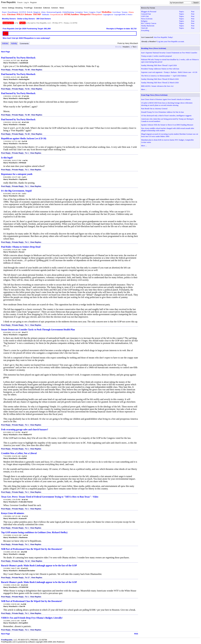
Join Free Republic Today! (163, 37)
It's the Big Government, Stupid (16, 191)
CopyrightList (108, 14)
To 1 (27, 153)
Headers (126, 47)
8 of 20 (24, 141)
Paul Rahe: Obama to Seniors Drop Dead (21, 247)
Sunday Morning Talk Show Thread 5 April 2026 (159, 65)
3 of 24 (25, 535)
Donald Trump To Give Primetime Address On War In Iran (162, 112)
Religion (144, 21)
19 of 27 (25, 432)
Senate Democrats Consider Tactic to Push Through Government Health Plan (38, 330)
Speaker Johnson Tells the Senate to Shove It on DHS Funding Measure (167, 125)
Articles (5, 43)
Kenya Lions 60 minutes (13, 513)
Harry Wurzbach (10, 63)
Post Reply (6, 70)
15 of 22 (25, 516)
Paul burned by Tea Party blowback (18, 58)
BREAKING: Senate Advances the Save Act (157, 86)
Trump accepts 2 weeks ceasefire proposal (156, 56)
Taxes (86, 12)
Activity (14, 43)
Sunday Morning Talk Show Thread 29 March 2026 (160, 79)
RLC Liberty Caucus (149, 23)
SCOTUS (23, 12)
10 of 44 (25, 500)
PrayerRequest (13, 12)
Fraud (99, 12)
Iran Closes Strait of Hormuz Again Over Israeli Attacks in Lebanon (166, 99)
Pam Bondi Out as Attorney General (154, 109)
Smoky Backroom (148, 26)
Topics (181, 12)
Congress (92, 12)
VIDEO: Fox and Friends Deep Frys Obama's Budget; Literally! (32, 618)
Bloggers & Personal (149, 12)
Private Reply (18, 70)
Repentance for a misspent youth (17, 174)
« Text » (134, 47)
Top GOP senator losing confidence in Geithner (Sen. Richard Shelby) (34, 532)
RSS (136, 634)
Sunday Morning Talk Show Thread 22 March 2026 (160, 83)
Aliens (43, 12)
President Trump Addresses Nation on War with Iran (160, 69)
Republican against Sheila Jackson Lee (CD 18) (24, 138)
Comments (24, 44)
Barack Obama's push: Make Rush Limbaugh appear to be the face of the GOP (39, 566)
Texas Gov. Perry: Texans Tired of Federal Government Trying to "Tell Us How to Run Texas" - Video (50, 497)
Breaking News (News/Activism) (154, 48)
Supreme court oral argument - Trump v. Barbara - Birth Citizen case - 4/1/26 (169, 72)
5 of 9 (24, 250)
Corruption (79, 12)
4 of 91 (25, 160)
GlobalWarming (68, 12)
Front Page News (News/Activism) (154, 95)
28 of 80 (24, 552)
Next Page (6, 52)
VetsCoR (144, 28)
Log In (26, 2)
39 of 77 (25, 332)
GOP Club (145, 16)
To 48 (27, 70)
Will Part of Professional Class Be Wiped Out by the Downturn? (32, 549)
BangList (37, 12)
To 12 (27, 561)
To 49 (27, 115)
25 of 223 (24, 568)
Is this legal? (7, 158)
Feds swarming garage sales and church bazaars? (25, 429)
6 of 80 (24, 604)
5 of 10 (24, 621)
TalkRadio (46, 14)
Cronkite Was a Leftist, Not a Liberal (19, 453)
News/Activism (147, 19)
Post (193, 12)
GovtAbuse (116, 12)
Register (33, 2)
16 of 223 (24, 585)
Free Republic (9, 2)
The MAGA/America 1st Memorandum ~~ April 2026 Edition (164, 76)
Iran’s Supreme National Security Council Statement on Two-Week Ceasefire (169, 53)
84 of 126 (24, 77)
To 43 (27, 134)
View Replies (37, 70)
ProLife (30, 12)
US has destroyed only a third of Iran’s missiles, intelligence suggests (166, 116)
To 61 (27, 89)
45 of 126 (25, 122)
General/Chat (146, 14)
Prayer (4, 12)
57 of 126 (25, 96)
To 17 (27, 578)
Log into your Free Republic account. (171, 41)
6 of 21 (24, 456)
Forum (20, 2)
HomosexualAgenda (54, 12)
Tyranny (125, 12)
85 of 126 (24, 60)
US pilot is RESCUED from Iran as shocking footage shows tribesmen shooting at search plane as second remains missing (167, 104)
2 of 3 (24, 177)
